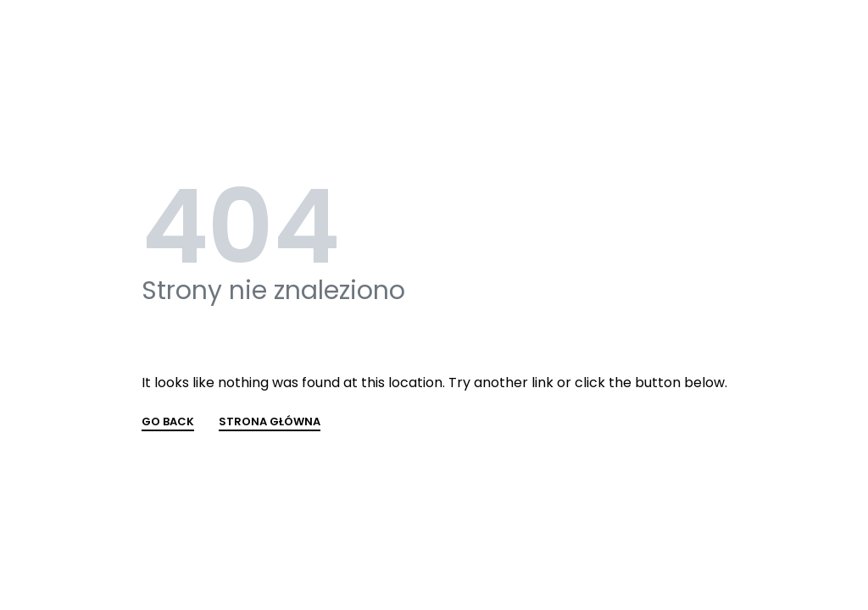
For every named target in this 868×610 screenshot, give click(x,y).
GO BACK (168, 423)
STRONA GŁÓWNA (270, 423)
